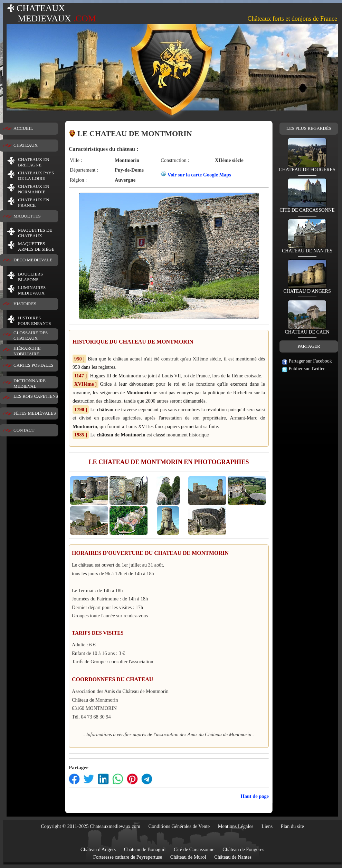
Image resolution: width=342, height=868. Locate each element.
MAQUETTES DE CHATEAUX (35, 233)
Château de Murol (188, 857)
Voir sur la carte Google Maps (199, 175)
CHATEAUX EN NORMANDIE (34, 189)
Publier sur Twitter (303, 369)
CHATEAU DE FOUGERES (307, 168)
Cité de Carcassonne (194, 849)
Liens (267, 826)
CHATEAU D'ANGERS (307, 289)
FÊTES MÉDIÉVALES (35, 413)
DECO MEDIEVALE (33, 260)
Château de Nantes (233, 857)
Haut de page (255, 796)
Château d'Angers (98, 849)
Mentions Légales (236, 826)
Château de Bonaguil (145, 849)
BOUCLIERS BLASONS (30, 277)
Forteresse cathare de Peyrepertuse (128, 857)
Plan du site (292, 826)
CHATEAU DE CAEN (307, 330)
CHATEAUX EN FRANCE (34, 202)
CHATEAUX (26, 145)
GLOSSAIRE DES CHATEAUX (31, 335)
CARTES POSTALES (34, 365)
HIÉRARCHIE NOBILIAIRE (27, 351)
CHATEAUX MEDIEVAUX (51, 13)
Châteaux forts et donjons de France (292, 19)
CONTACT (24, 430)
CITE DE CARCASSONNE (307, 208)
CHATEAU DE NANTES (307, 249)
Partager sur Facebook (307, 361)
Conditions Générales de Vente (179, 826)
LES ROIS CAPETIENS (36, 396)
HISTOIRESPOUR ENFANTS (34, 321)
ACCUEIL (23, 128)
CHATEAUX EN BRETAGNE (34, 162)
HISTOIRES (25, 304)
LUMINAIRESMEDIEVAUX (32, 290)
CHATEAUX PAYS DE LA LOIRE (36, 176)
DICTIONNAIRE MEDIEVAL (30, 383)
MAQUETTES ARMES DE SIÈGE (36, 246)
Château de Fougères (243, 849)
